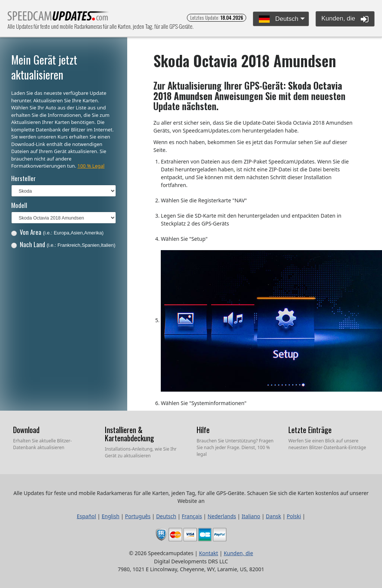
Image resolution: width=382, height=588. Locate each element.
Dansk (274, 516)
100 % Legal (91, 166)
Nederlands (222, 516)
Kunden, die (345, 19)
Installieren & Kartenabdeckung (129, 434)
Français (192, 516)
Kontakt (208, 553)
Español (87, 516)
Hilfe (203, 430)
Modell (19, 205)
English (110, 516)
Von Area (57, 232)
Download (26, 430)
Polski (294, 516)
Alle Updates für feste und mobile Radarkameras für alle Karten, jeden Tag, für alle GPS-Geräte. (58, 18)
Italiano (251, 516)
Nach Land (63, 244)
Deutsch (279, 19)
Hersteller (24, 178)
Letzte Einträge (310, 430)
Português (138, 516)
